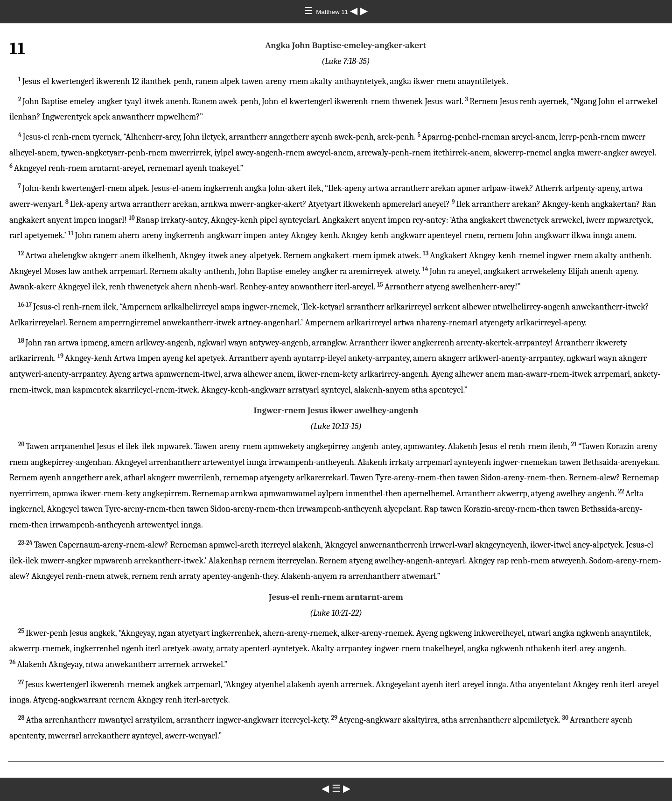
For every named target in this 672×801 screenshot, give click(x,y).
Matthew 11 (333, 12)
